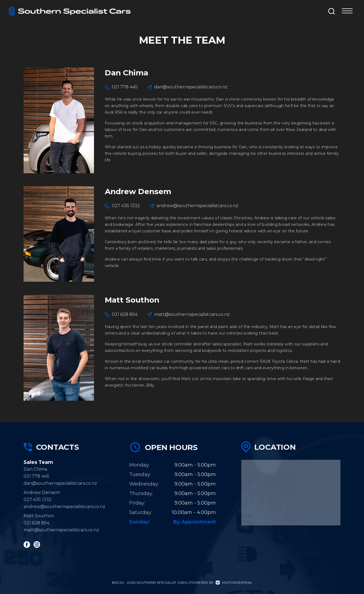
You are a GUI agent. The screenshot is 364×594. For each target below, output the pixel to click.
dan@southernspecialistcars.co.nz (191, 87)
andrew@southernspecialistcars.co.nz (197, 206)
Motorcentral (234, 582)
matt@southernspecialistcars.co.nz (192, 314)
